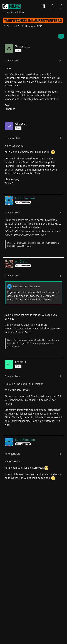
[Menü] (62, 6)
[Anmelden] (53, 6)
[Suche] (44, 6)
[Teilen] (61, 36)
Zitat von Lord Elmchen (26, 286)
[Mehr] (60, 61)
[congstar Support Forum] (12, 6)
